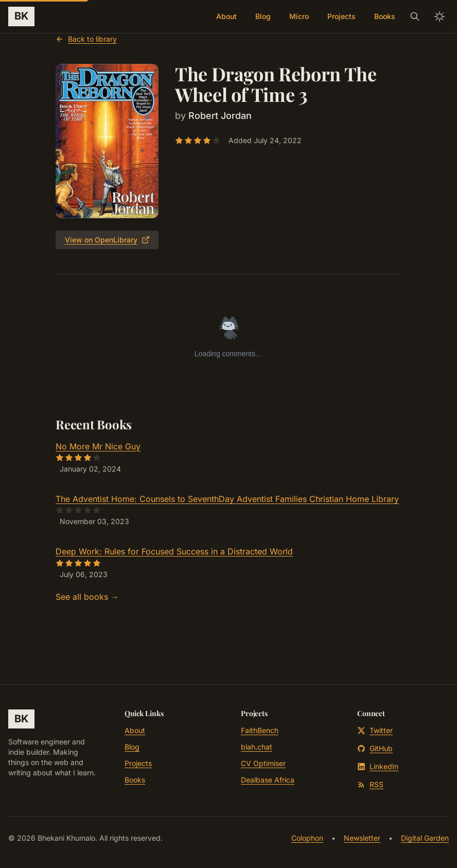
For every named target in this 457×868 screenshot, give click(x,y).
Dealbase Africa (268, 780)
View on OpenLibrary (107, 240)
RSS (370, 784)
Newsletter (362, 838)
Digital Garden (425, 838)
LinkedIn (378, 766)
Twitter (375, 730)
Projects (341, 16)
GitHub (375, 748)
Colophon (307, 838)
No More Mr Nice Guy (98, 446)
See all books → (87, 597)
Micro (299, 16)
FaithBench (260, 730)
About (226, 16)
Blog (263, 16)
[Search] (415, 16)
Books (385, 16)
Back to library (86, 39)
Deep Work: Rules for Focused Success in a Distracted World (174, 551)
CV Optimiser (263, 763)
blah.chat (257, 747)
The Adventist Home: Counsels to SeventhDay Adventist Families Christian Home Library (227, 499)
